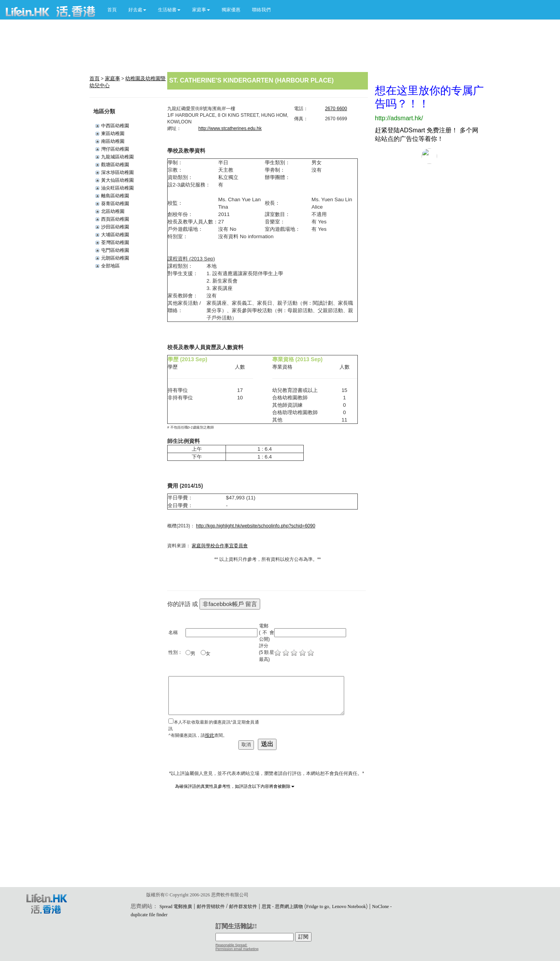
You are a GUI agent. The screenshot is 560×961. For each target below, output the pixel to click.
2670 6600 (336, 109)
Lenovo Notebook (349, 907)
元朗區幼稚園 (115, 258)
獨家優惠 (231, 10)
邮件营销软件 (211, 907)
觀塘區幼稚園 (115, 165)
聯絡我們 (261, 10)
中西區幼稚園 (115, 126)
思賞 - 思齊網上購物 (282, 907)
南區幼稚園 (113, 141)
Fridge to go (318, 907)
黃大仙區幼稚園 (117, 180)
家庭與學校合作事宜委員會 (220, 546)
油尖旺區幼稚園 (117, 188)
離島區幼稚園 (115, 196)
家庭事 (113, 78)
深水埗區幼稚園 (117, 172)
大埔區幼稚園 (115, 235)
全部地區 (110, 266)
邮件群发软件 (243, 907)
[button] (137, 10)
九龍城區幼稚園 (117, 157)
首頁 (112, 10)
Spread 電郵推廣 (176, 907)
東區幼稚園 (113, 134)
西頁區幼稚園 (115, 219)
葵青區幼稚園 (115, 204)
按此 (210, 735)
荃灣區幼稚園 (115, 242)
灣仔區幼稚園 (115, 149)
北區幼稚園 (113, 211)
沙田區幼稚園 (115, 227)
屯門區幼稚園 (115, 250)
